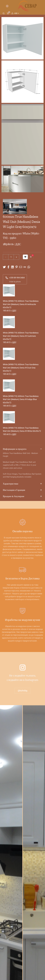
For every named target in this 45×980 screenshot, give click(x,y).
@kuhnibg (22, 691)
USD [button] (16, 13)
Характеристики (22, 484)
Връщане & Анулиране (22, 496)
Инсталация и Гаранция (22, 490)
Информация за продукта (22, 449)
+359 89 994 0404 (15, 278)
